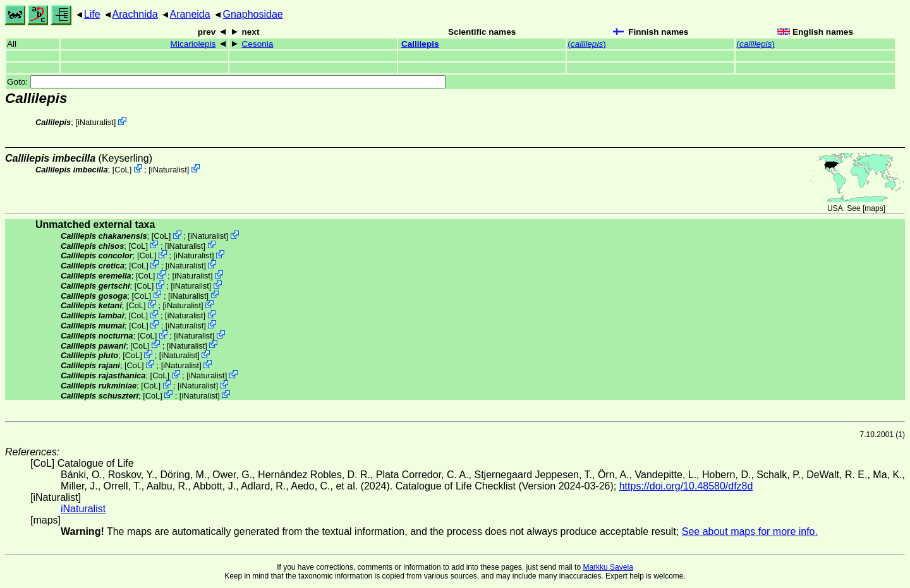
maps (874, 208)
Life (92, 14)
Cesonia (257, 44)
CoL (122, 170)
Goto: (226, 82)
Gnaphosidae (252, 14)
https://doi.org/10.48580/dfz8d (686, 486)
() (586, 44)
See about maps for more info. (750, 531)
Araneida (190, 14)
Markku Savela (608, 567)
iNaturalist (96, 122)
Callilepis (420, 44)
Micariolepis (193, 44)
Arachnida (135, 14)
